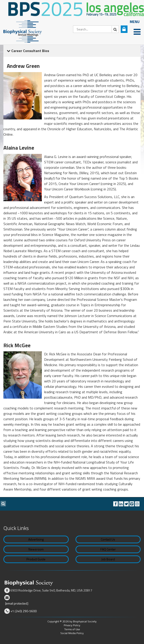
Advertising (36, 539)
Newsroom (36, 549)
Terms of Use (72, 629)
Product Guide (36, 559)
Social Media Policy (72, 633)
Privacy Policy (72, 625)
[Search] (96, 29)
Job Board (108, 559)
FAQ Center (108, 549)
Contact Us (108, 539)
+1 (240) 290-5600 (24, 611)
